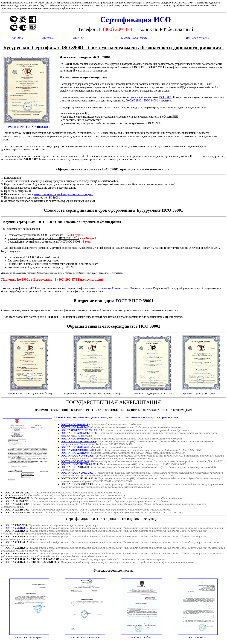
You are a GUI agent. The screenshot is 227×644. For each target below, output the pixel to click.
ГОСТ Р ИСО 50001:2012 (75, 439)
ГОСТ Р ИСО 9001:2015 (74, 424)
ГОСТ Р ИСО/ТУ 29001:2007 (77, 473)
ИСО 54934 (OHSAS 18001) (132, 38)
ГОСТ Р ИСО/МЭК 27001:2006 (78, 441)
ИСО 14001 (79, 38)
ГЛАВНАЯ (17, 38)
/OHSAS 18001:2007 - (84, 430)
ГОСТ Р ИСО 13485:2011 (75, 461)
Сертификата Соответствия (112, 288)
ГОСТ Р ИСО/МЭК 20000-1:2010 (79, 464)
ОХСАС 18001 (134, 101)
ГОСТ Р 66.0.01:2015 (17, 528)
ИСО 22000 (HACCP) (198, 38)
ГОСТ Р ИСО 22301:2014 (75, 453)
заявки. (23, 181)
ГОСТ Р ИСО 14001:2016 (75, 427)
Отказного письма (141, 288)
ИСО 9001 (48, 38)
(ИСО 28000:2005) (82, 450)
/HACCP (79, 433)
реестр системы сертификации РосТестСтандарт (63, 194)
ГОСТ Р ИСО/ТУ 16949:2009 (77, 456)
